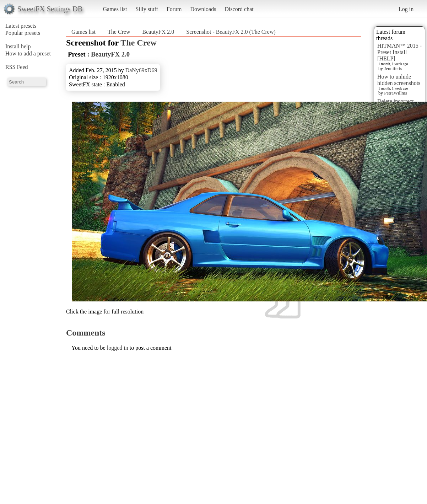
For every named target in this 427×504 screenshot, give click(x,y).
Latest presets (21, 26)
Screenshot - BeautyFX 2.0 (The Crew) (231, 32)
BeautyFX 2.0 (158, 32)
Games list (115, 9)
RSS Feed (17, 67)
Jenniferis (393, 68)
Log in (406, 9)
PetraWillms (395, 93)
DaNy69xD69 (141, 70)
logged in (118, 348)
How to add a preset (28, 53)
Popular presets (23, 33)
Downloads (203, 9)
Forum (174, 9)
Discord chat (239, 9)
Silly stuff (147, 9)
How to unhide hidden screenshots (399, 80)
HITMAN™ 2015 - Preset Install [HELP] (399, 52)
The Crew (119, 32)
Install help (18, 46)
